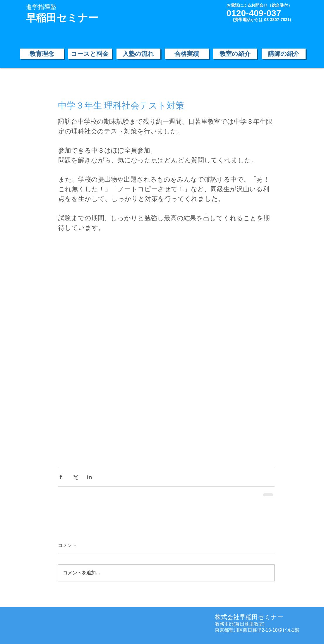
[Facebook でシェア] (61, 477)
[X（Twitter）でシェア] (75, 477)
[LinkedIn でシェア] (89, 477)
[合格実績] (187, 54)
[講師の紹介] (284, 54)
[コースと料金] (90, 54)
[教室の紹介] (235, 54)
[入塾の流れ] (138, 54)
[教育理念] (42, 54)
